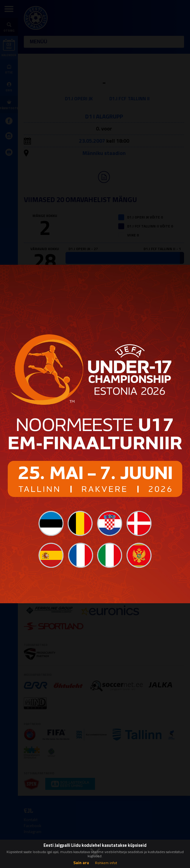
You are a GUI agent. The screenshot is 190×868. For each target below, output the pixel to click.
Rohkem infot (106, 863)
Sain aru (81, 862)
